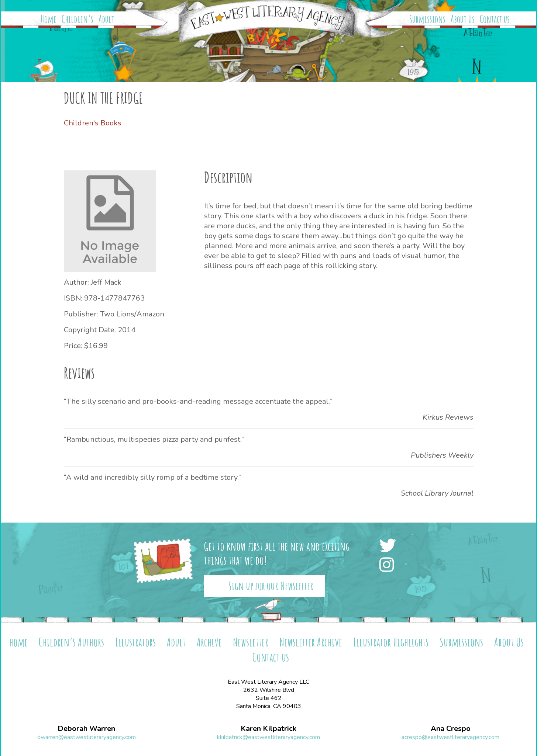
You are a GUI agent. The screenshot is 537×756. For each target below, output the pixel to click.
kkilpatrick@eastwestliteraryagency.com (268, 737)
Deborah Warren (86, 729)
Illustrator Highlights (391, 642)
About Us (463, 19)
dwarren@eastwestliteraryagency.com (87, 737)
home (18, 642)
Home (49, 19)
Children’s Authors (71, 642)
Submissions (427, 19)
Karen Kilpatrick (268, 729)
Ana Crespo (451, 729)
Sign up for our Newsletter (271, 586)
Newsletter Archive (311, 642)
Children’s (78, 19)
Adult (106, 19)
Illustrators (135, 642)
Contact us (495, 19)
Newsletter (251, 642)
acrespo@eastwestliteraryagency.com (450, 737)
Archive (209, 642)
